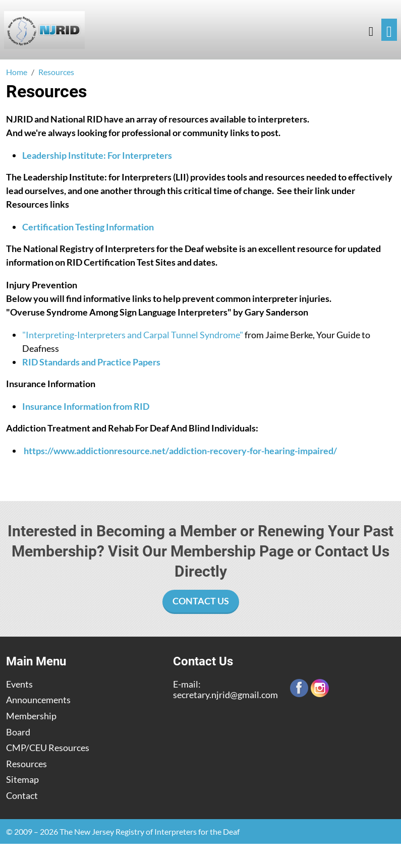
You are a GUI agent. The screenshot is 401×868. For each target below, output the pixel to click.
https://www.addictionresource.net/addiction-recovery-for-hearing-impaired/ (180, 451)
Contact (22, 796)
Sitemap (22, 780)
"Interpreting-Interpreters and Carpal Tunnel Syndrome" (133, 335)
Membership (31, 716)
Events (19, 684)
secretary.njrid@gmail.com (225, 695)
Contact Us (201, 601)
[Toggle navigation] (389, 30)
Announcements (38, 700)
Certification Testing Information (88, 227)
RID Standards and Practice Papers (91, 362)
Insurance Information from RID (86, 406)
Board (18, 732)
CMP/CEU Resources (48, 748)
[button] (371, 30)
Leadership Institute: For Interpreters (97, 155)
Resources (26, 764)
